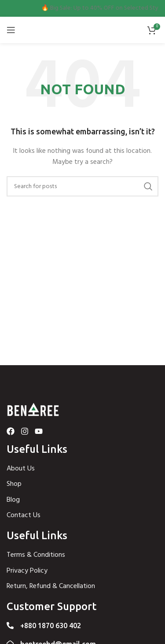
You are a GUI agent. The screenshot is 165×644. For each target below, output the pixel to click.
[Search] (82, 186)
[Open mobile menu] (11, 30)
